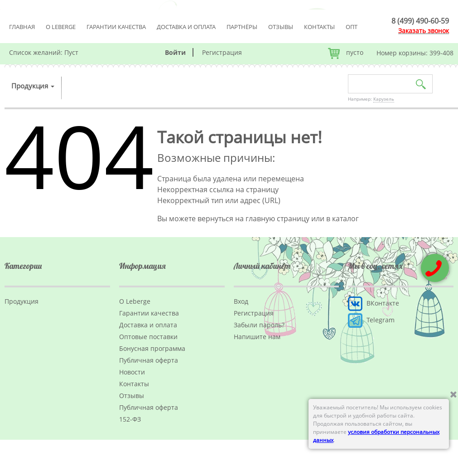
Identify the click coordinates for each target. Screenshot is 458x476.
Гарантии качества (116, 27)
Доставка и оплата (186, 27)
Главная (22, 27)
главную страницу (277, 219)
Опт (352, 27)
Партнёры (242, 27)
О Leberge (61, 27)
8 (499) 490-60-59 (420, 21)
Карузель (384, 99)
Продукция (33, 86)
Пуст (71, 52)
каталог (345, 219)
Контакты (319, 27)
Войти (175, 52)
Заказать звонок (424, 31)
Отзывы (281, 27)
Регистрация (222, 52)
